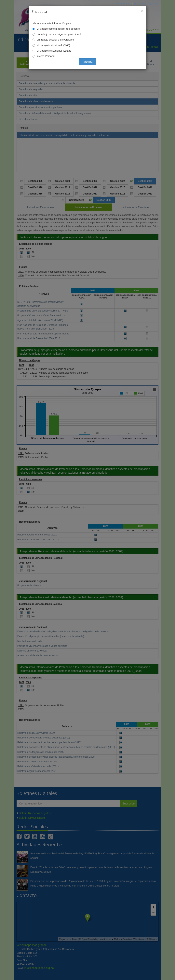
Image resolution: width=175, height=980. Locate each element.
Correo (140, 3)
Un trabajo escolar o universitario (55, 40)
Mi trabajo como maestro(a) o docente (58, 29)
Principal (124, 3)
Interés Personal (46, 56)
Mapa (154, 3)
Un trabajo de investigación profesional (59, 34)
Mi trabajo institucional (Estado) (54, 51)
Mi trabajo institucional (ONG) (53, 45)
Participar (87, 62)
